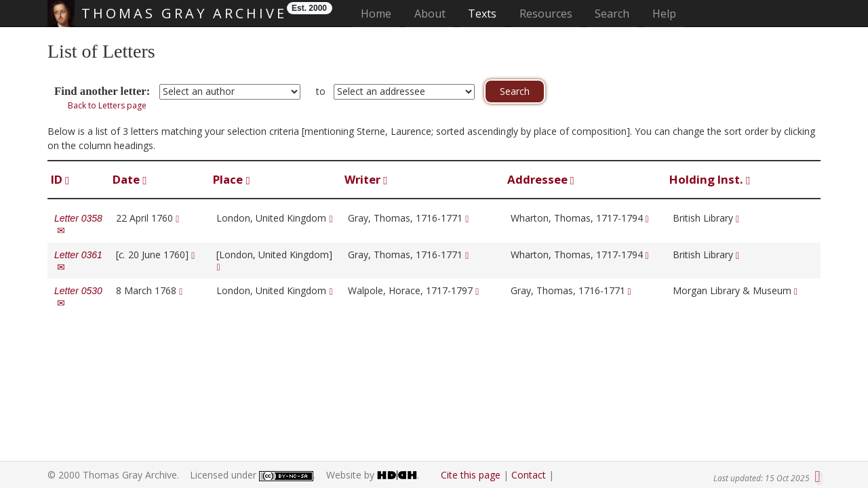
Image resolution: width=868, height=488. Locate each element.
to (321, 91)
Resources (546, 14)
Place (231, 179)
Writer (366, 179)
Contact (529, 475)
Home (380, 13)
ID (60, 179)
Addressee (541, 179)
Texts (482, 14)
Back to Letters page (107, 105)
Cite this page (471, 475)
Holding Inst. (710, 179)
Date (130, 179)
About (430, 14)
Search (612, 14)
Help (664, 14)
